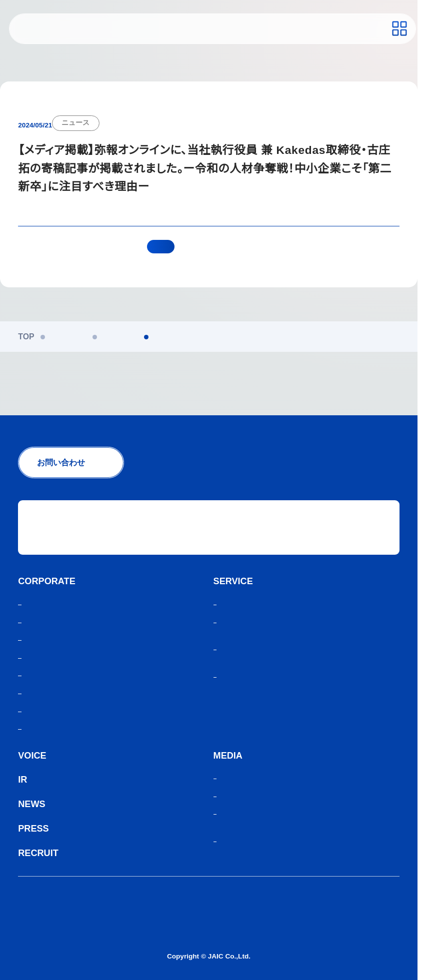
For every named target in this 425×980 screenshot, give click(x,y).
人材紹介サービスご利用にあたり (78, 918)
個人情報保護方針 (50, 901)
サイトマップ (42, 935)
